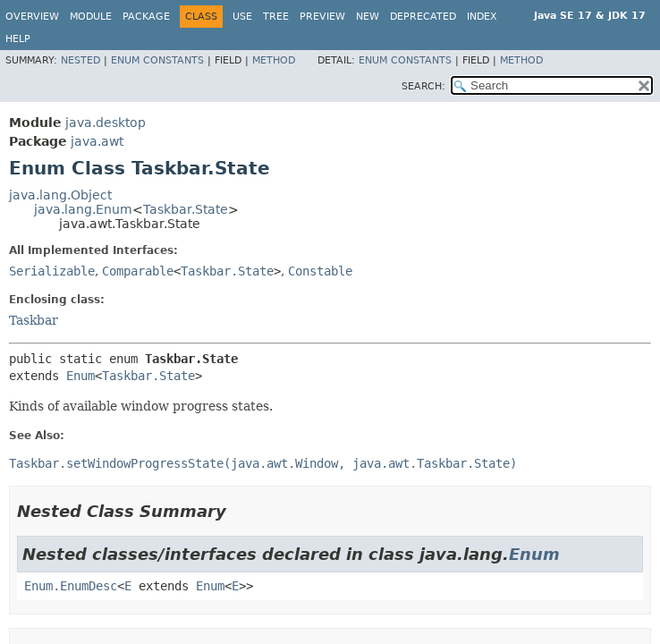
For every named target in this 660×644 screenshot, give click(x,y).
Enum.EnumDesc (71, 586)
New (368, 17)
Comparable (138, 271)
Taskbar (34, 320)
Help (18, 39)
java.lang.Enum (83, 209)
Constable (320, 271)
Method (274, 60)
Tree (276, 17)
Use (242, 17)
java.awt (97, 141)
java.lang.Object (60, 195)
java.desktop (106, 123)
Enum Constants (157, 60)
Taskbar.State (186, 209)
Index (482, 17)
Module (91, 17)
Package (146, 17)
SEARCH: (423, 86)
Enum (80, 376)
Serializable (52, 271)
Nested (80, 60)
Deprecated (423, 17)
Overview (32, 17)
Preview (322, 17)
